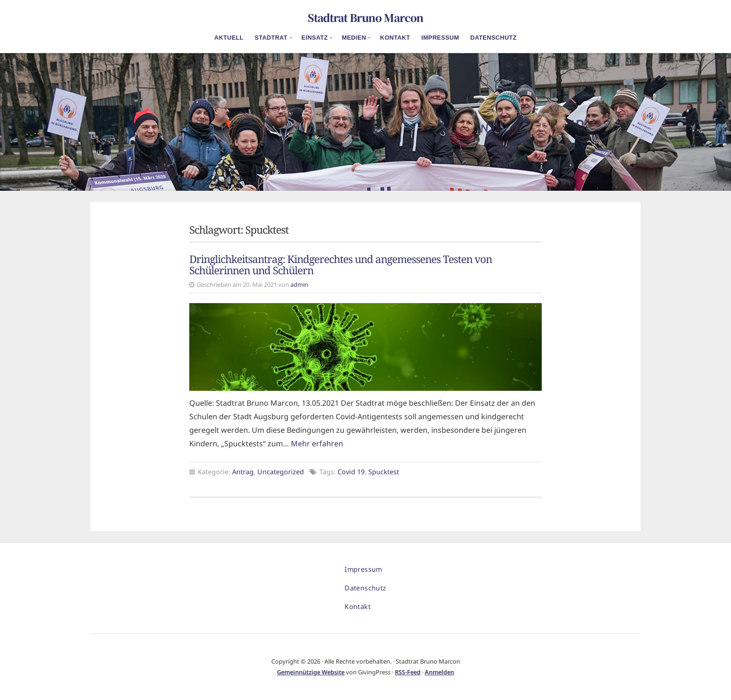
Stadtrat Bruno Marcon (365, 17)
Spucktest (384, 472)
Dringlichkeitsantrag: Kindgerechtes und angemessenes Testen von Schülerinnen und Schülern (341, 265)
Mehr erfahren (317, 444)
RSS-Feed (408, 672)
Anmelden (439, 672)
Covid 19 (351, 472)
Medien (354, 38)
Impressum (440, 38)
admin (299, 284)
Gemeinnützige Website (311, 672)
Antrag (243, 472)
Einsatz (315, 38)
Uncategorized (281, 472)
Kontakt (395, 38)
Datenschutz (493, 38)
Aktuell (229, 38)
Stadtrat (271, 38)
